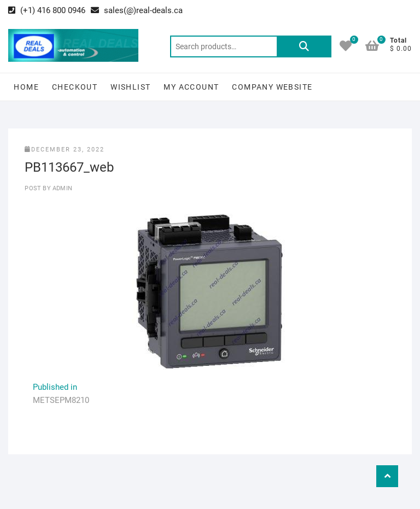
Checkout (75, 87)
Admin (62, 188)
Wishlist (130, 87)
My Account (191, 87)
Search (304, 46)
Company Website (272, 87)
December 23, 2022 (65, 150)
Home (26, 87)
